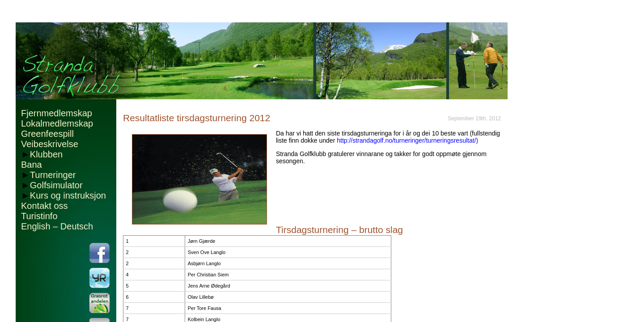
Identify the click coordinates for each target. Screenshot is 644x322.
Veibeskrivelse (50, 144)
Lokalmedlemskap (57, 123)
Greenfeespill (47, 134)
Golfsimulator (56, 185)
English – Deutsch (57, 226)
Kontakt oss (44, 206)
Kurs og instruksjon (68, 195)
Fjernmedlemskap (57, 113)
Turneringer (53, 175)
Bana (32, 165)
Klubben (46, 154)
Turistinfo (39, 216)
